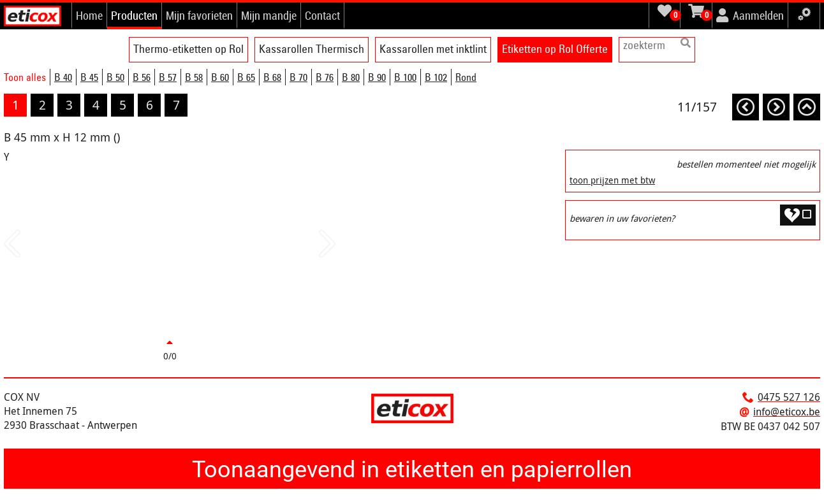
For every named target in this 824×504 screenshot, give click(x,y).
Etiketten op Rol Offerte (555, 49)
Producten (134, 15)
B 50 (115, 77)
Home (89, 15)
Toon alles (25, 77)
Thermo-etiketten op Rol (188, 49)
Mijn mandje (269, 15)
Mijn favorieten (199, 15)
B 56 (142, 77)
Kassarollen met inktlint (433, 49)
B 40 (63, 77)
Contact (322, 15)
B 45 (89, 77)
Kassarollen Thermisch (312, 49)
